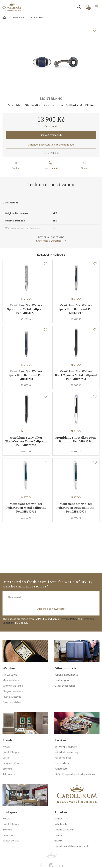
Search (79, 7)
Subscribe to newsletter (51, 609)
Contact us (18, 168)
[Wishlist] (45, 264)
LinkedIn (61, 865)
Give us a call (51, 168)
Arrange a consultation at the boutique (51, 145)
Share (84, 168)
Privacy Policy (69, 619)
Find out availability (51, 135)
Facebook (41, 865)
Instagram (51, 865)
